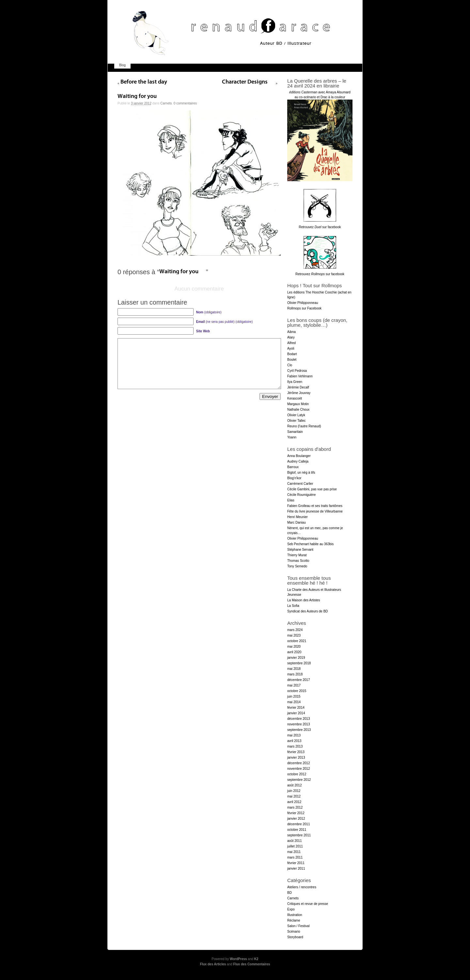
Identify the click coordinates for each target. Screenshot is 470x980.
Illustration (295, 915)
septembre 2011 (299, 835)
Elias (291, 500)
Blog (122, 65)
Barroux (293, 467)
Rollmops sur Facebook (304, 308)
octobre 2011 (297, 830)
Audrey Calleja (298, 461)
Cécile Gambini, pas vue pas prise (312, 489)
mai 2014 (294, 702)
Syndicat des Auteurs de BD (308, 611)
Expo (291, 909)
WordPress (238, 959)
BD (290, 893)
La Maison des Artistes (304, 600)
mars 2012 (295, 807)
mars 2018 (295, 674)
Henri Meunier (298, 517)
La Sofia (293, 606)
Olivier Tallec (297, 421)
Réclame (294, 920)
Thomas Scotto (298, 561)
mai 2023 (294, 635)
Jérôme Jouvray (299, 393)
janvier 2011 (296, 869)
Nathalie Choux (298, 410)
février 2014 (296, 708)
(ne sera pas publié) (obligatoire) (224, 322)
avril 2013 (294, 741)
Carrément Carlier (300, 484)
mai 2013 (294, 735)
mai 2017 (294, 685)
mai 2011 (294, 852)
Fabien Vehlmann (300, 376)
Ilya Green (295, 382)
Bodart (292, 354)
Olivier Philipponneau (303, 303)
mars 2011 (295, 857)
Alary (291, 337)
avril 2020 (294, 652)
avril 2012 (294, 802)
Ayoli (291, 348)
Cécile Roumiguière (301, 495)
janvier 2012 (296, 819)
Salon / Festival (298, 926)
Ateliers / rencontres (302, 887)
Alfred (291, 343)
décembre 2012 (299, 763)
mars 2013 (295, 746)
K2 (256, 959)
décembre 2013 (299, 719)
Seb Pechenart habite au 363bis (310, 544)
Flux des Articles (213, 964)
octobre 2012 (297, 774)
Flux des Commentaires (252, 964)
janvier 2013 (296, 758)
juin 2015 (294, 696)
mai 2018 (294, 669)
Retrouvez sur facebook (320, 227)
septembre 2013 (299, 730)
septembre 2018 (299, 663)
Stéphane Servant (300, 550)
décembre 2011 (299, 824)
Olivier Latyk (296, 415)
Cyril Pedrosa (297, 371)
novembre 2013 (299, 724)
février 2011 (296, 863)
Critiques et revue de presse (308, 904)
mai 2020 (294, 647)
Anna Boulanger (299, 456)
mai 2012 (294, 796)
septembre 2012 (299, 780)
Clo (290, 365)
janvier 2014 (296, 713)
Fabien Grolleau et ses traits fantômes (315, 506)
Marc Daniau (297, 522)
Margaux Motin (298, 404)
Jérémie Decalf (298, 387)
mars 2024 (295, 630)
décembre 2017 (299, 680)
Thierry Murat (297, 555)
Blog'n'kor (294, 478)
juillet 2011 (295, 846)
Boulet (292, 360)
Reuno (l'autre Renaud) (304, 426)
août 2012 (295, 785)
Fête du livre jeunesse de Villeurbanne (315, 511)
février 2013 (296, 752)
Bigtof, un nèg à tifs (301, 473)
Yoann (292, 437)
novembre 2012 (299, 769)
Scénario (294, 932)
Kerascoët (295, 398)
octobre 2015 (297, 691)
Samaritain (295, 432)
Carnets (166, 103)
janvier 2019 (296, 658)
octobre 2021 (297, 641)
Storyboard (295, 937)
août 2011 (295, 841)
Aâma (291, 332)
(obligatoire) (209, 312)
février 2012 (296, 813)
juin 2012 (294, 791)
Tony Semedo (297, 566)
